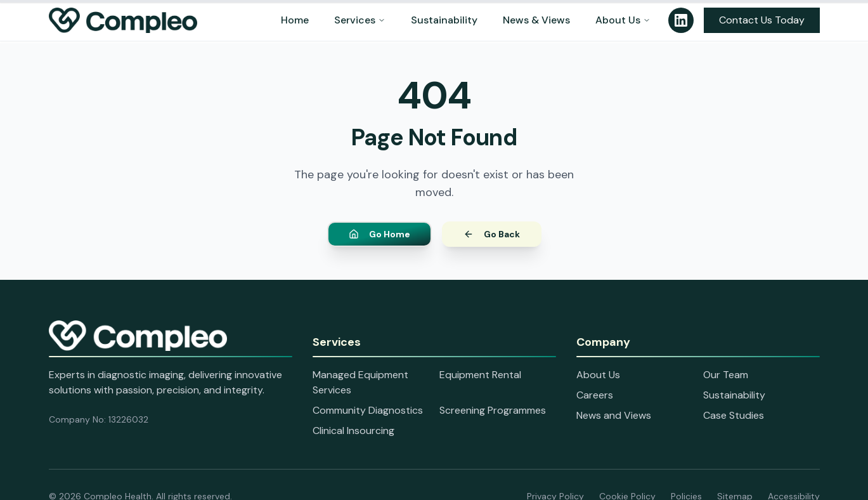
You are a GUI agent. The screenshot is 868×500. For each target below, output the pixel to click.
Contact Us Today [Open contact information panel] (762, 20)
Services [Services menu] (360, 20)
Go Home (379, 235)
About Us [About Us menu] (623, 20)
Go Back (492, 235)
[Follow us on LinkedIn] (681, 20)
